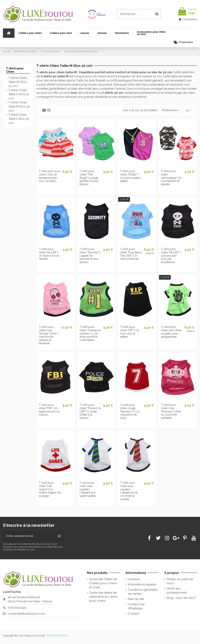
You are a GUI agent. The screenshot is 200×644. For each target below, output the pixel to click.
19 (188, 110)
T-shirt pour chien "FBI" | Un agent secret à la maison (49, 410)
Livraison (134, 579)
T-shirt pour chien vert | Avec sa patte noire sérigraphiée (171, 332)
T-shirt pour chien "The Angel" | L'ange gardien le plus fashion (89, 178)
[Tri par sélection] (171, 110)
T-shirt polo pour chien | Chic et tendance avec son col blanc (50, 176)
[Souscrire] (59, 536)
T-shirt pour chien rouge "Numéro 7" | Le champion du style (130, 411)
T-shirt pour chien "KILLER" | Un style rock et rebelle (49, 254)
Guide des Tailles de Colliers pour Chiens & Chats (103, 583)
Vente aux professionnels (177, 591)
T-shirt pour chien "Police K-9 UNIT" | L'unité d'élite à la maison (90, 411)
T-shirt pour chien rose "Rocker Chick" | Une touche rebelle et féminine (49, 335)
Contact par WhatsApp (136, 606)
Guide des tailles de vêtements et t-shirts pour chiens (103, 597)
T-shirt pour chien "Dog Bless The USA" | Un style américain (131, 254)
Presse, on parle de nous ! (180, 581)
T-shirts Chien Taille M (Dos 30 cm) (19, 107)
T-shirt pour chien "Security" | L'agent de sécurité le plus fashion (90, 256)
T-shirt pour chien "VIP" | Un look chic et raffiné (130, 332)
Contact (134, 614)
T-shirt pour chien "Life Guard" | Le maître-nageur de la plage (50, 489)
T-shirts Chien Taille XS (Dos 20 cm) (18, 82)
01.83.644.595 (17, 608)
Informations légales (142, 584)
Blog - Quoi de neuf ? (181, 598)
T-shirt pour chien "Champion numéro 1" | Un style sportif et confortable (90, 333)
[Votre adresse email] (29, 536)
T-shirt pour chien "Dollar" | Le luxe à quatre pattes (130, 176)
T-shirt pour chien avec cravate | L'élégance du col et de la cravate (129, 491)
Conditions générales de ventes (143, 592)
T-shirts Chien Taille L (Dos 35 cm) (19, 119)
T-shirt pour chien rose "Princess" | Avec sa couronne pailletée (171, 411)
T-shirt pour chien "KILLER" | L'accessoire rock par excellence (171, 256)
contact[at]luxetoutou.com (26, 614)
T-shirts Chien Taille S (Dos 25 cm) (19, 94)
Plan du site (136, 599)
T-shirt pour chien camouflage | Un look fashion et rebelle (171, 178)
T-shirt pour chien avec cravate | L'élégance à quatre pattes (88, 489)
